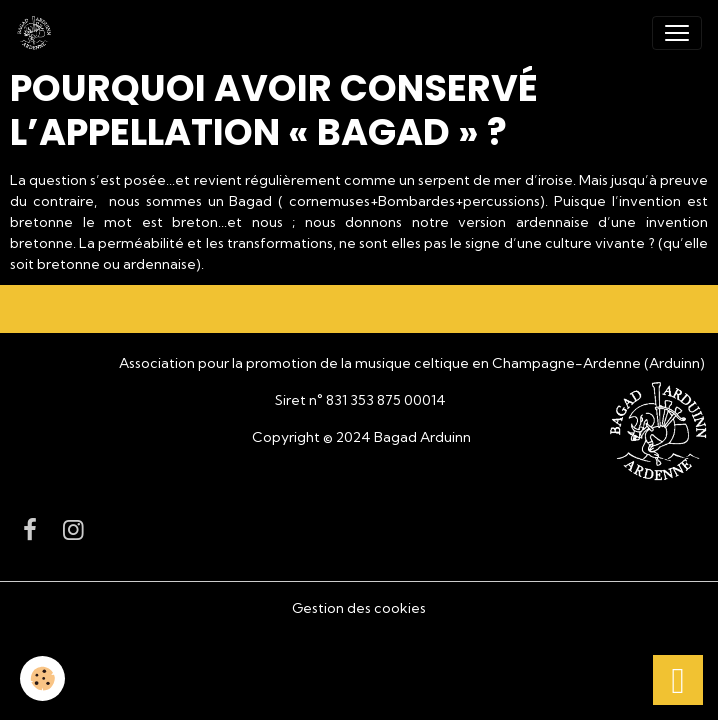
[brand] (38, 33)
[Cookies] (42, 678)
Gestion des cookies (359, 608)
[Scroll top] (678, 680)
